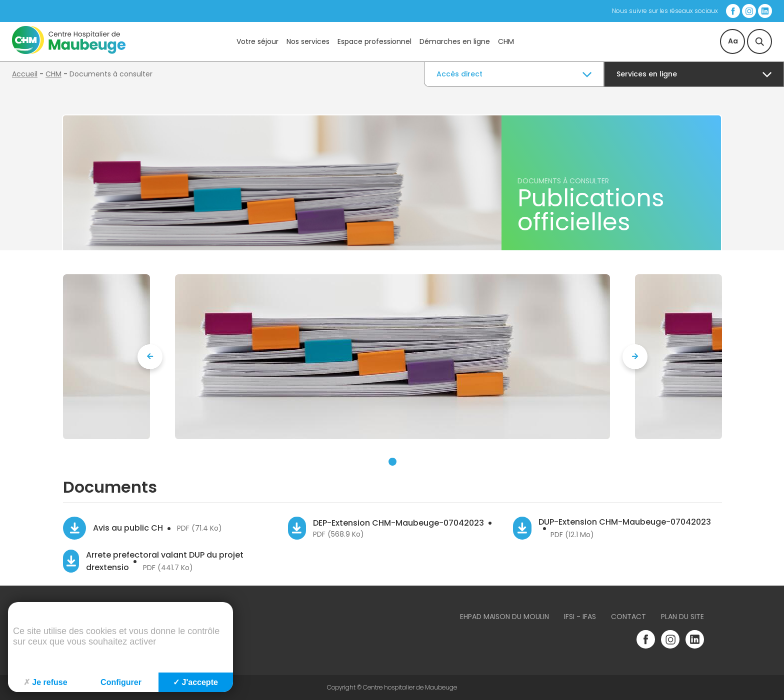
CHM (506, 41)
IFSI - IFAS (580, 617)
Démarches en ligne (455, 41)
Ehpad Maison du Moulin (504, 617)
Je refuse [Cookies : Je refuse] (45, 682)
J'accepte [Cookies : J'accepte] (195, 682)
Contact (628, 617)
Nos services (308, 41)
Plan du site (682, 617)
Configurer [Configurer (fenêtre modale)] (121, 682)
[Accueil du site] (69, 51)
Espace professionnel (374, 41)
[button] (392, 462)
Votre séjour (257, 41)
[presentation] (150, 357)
